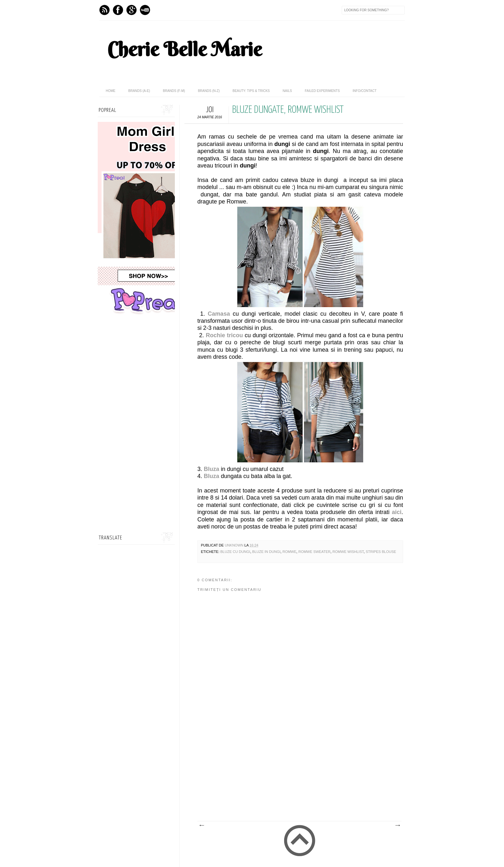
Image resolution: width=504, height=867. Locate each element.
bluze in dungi (266, 552)
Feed (104, 10)
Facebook (118, 10)
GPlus (131, 10)
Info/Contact (364, 91)
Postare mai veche (397, 826)
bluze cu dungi (235, 552)
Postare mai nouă (202, 826)
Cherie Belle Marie (185, 49)
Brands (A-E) (139, 91)
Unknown (234, 545)
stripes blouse (381, 552)
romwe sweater (314, 552)
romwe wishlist (348, 552)
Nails (287, 91)
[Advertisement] (294, 773)
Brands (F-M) (174, 91)
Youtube (145, 10)
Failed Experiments (322, 91)
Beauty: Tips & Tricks (251, 91)
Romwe (289, 552)
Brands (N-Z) (209, 91)
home (111, 91)
